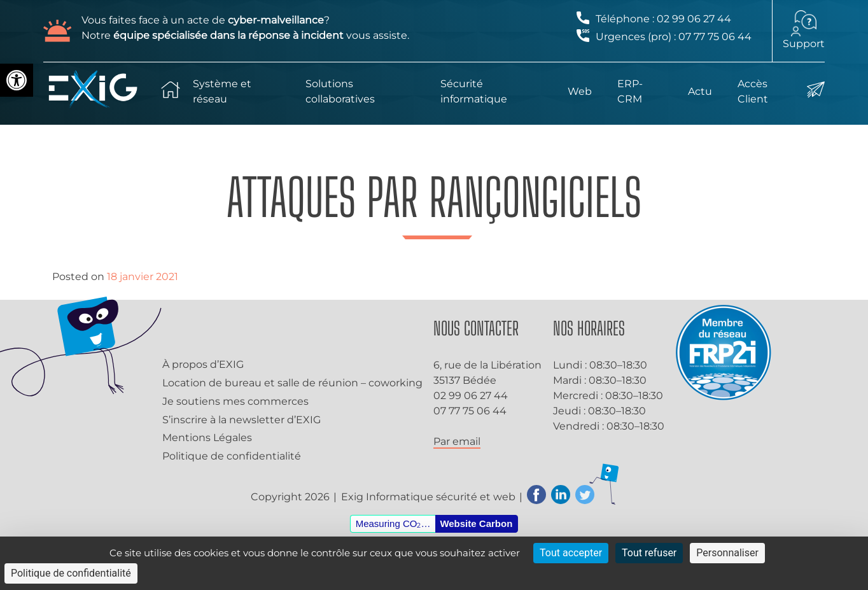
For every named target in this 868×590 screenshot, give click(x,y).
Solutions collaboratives (340, 91)
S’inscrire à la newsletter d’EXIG (241, 420)
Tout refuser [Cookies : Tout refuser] (649, 553)
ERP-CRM (630, 91)
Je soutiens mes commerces (235, 401)
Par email (457, 441)
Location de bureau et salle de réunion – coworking (292, 383)
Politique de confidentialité (232, 456)
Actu (700, 91)
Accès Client (753, 91)
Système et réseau (222, 91)
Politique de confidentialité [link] (71, 573)
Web (580, 91)
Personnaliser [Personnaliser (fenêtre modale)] (727, 553)
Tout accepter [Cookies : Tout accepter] (571, 553)
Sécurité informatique (474, 91)
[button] (17, 80)
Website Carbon (476, 523)
